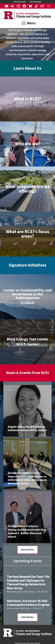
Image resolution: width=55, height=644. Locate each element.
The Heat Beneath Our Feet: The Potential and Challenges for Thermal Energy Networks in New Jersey (28, 582)
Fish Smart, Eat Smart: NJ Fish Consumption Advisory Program (28, 603)
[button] (49, 6)
